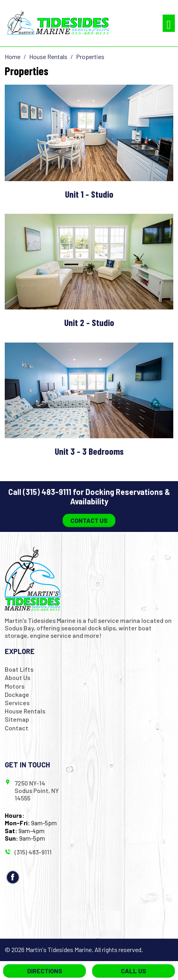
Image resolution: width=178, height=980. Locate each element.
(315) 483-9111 (47, 492)
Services (17, 703)
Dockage (17, 694)
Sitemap (17, 719)
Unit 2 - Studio (89, 322)
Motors (15, 686)
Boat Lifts (19, 669)
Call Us (133, 971)
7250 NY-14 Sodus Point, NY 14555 (37, 790)
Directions (45, 971)
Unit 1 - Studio (89, 194)
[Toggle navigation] (169, 23)
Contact (17, 728)
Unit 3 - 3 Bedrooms (89, 451)
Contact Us (89, 520)
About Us (18, 677)
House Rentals (25, 711)
